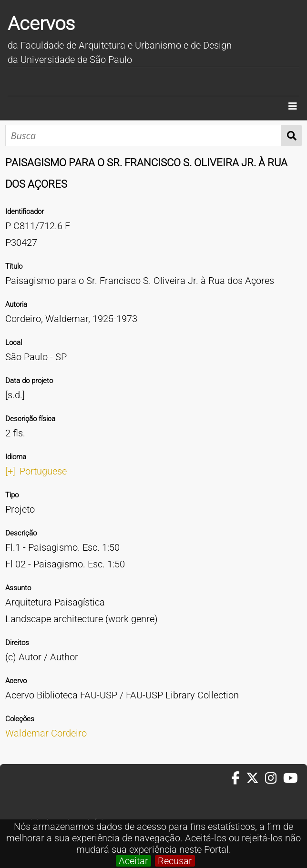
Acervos (41, 24)
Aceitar (133, 861)
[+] (10, 471)
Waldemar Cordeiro (46, 733)
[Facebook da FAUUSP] (239, 778)
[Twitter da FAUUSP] (256, 778)
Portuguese (43, 471)
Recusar (175, 861)
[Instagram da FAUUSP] (274, 778)
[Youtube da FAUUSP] (291, 778)
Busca (292, 136)
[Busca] (143, 136)
